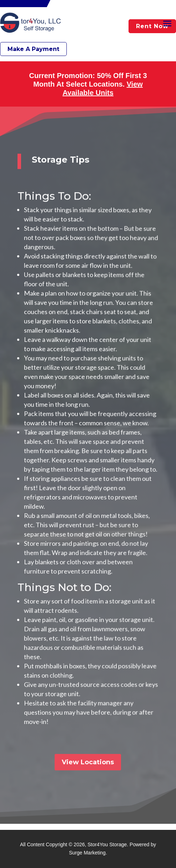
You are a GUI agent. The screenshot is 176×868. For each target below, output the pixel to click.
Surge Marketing (87, 853)
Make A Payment (33, 49)
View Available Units (103, 88)
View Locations (88, 755)
